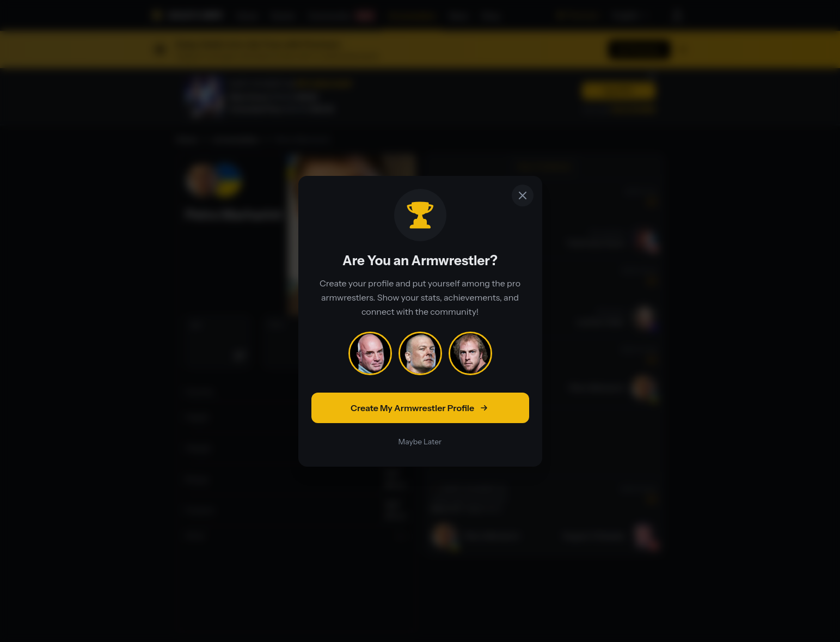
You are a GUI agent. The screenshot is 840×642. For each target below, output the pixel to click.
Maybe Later (420, 442)
